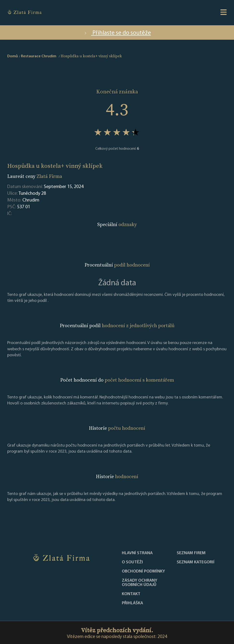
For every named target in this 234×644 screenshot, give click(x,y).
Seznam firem (191, 553)
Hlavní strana (137, 553)
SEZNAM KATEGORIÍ (196, 562)
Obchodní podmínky (143, 572)
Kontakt (131, 594)
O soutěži (132, 562)
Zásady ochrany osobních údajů (140, 583)
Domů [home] (13, 56)
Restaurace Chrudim (39, 56)
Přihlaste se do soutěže (117, 33)
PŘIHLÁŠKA (132, 603)
